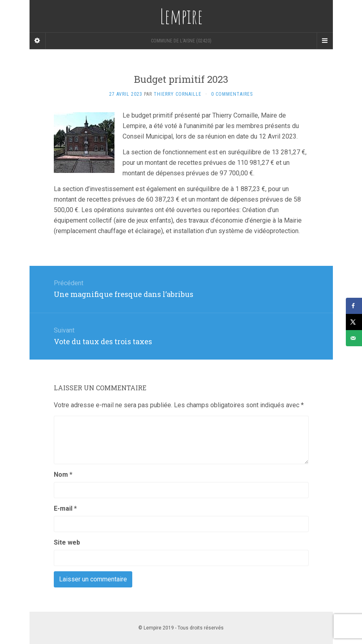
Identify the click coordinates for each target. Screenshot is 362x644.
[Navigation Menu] (325, 41)
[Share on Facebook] (354, 306)
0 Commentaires (232, 94)
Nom (63, 475)
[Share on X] (354, 322)
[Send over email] (354, 338)
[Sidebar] (38, 41)
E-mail (65, 508)
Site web (67, 542)
